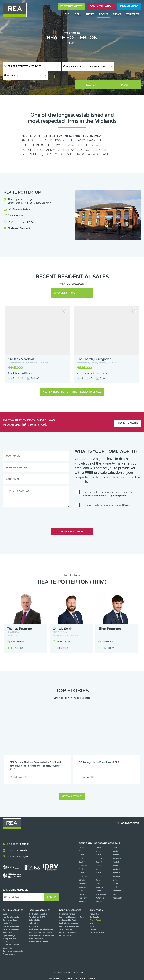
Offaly (81, 884)
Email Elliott (108, 631)
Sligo (114, 884)
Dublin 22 (100, 866)
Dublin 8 (99, 852)
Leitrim (115, 873)
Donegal (99, 841)
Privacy (92, 968)
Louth (115, 877)
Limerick (82, 877)
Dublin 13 (83, 859)
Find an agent (129, 6)
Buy (67, 14)
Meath (98, 881)
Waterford (100, 888)
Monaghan (117, 881)
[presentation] (96, 505)
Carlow (82, 837)
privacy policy (118, 486)
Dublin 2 (82, 845)
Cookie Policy (56, 968)
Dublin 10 (83, 855)
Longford (99, 877)
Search (102, 76)
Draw (128, 76)
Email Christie (63, 631)
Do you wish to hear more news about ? (106, 495)
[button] (128, 66)
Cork (81, 841)
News (117, 14)
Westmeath (117, 888)
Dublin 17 (100, 863)
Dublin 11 (100, 855)
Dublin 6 (99, 848)
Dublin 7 (82, 852)
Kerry (98, 870)
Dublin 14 (100, 859)
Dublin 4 (116, 845)
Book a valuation (101, 6)
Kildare (115, 870)
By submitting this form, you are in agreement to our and (107, 484)
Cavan (98, 837)
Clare (115, 837)
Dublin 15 (116, 859)
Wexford (82, 891)
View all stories (72, 786)
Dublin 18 (116, 863)
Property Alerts (71, 6)
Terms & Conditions (75, 968)
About (103, 14)
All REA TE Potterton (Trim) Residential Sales (72, 382)
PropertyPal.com (83, 974)
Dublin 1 (116, 841)
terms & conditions (96, 486)
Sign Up (52, 887)
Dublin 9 (116, 852)
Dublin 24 (116, 866)
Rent (90, 14)
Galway (82, 870)
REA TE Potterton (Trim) (24, 66)
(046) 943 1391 (16, 206)
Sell (78, 14)
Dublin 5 (82, 848)
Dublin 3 (99, 845)
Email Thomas (18, 631)
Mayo (81, 881)
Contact (132, 14)
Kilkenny (82, 873)
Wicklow (99, 891)
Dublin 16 (83, 863)
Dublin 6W (117, 848)
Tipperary (83, 888)
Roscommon (101, 884)
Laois (98, 873)
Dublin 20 (83, 866)
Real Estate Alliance (76, 963)
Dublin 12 (116, 855)
